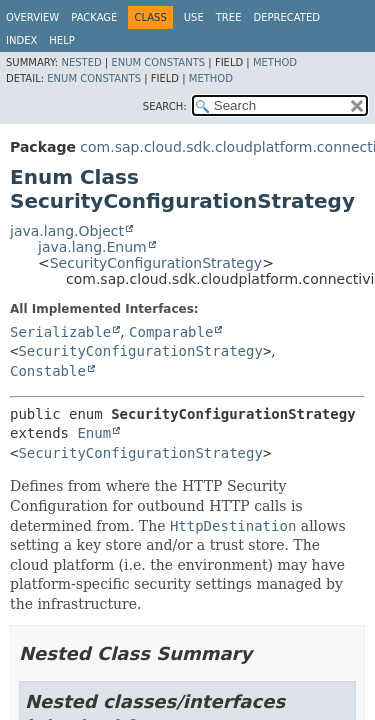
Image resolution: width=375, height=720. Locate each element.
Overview (32, 17)
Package (94, 17)
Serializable (60, 332)
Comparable (171, 332)
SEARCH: (165, 106)
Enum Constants (158, 62)
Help (61, 40)
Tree (229, 17)
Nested (81, 62)
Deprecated (286, 17)
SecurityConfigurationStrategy (156, 263)
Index (21, 40)
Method (275, 62)
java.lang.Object (67, 231)
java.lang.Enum (92, 247)
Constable (48, 371)
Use (194, 17)
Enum (94, 433)
